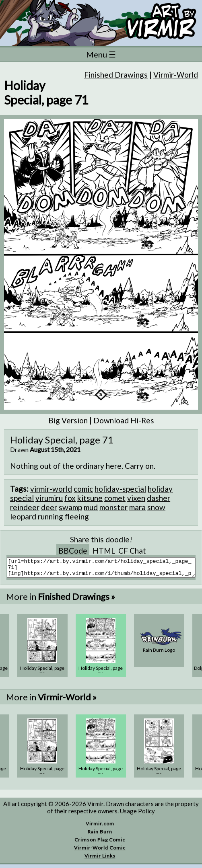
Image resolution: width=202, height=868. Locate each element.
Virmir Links (100, 859)
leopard (23, 516)
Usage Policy (137, 815)
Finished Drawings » (76, 600)
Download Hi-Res (124, 420)
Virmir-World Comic (100, 851)
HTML (104, 551)
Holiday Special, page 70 (159, 775)
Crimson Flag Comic (100, 843)
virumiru (49, 498)
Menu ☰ (101, 54)
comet (115, 498)
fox (70, 498)
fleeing (77, 516)
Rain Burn (100, 835)
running (50, 516)
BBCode (73, 551)
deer (49, 507)
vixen (136, 498)
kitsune (90, 498)
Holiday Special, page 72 (42, 675)
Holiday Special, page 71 (101, 675)
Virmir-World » (67, 701)
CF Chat (132, 551)
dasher (159, 498)
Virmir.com (100, 827)
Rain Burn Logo (159, 654)
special (22, 498)
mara (137, 507)
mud (91, 507)
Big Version (68, 420)
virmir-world (51, 489)
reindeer (25, 507)
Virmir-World (176, 75)
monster (113, 507)
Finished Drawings (116, 75)
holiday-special (120, 489)
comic (83, 489)
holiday (160, 489)
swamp (70, 507)
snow (156, 507)
